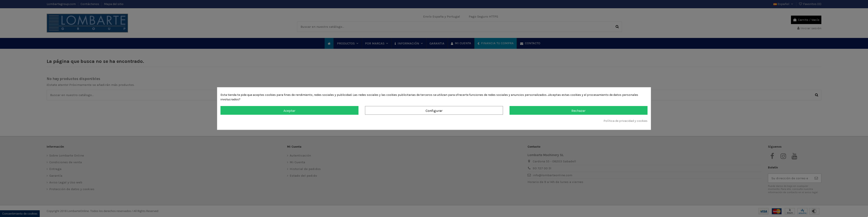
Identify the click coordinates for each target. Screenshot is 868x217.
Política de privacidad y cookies (626, 121)
